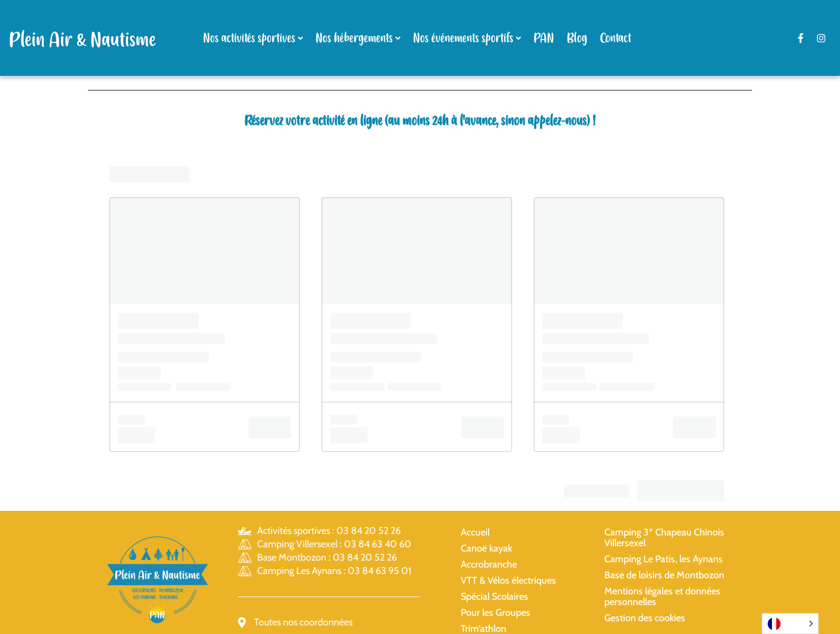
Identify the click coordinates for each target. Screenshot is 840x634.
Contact (616, 38)
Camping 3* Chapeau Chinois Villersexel (664, 538)
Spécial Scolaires (494, 597)
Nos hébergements (354, 38)
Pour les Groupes (496, 613)
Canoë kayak (486, 548)
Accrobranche (489, 564)
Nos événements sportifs (463, 38)
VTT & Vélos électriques (508, 580)
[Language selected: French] (790, 624)
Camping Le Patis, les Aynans (663, 559)
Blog (577, 38)
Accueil (475, 532)
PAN (544, 38)
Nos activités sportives (249, 38)
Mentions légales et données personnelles (662, 597)
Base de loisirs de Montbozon (664, 575)
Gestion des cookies (645, 618)
